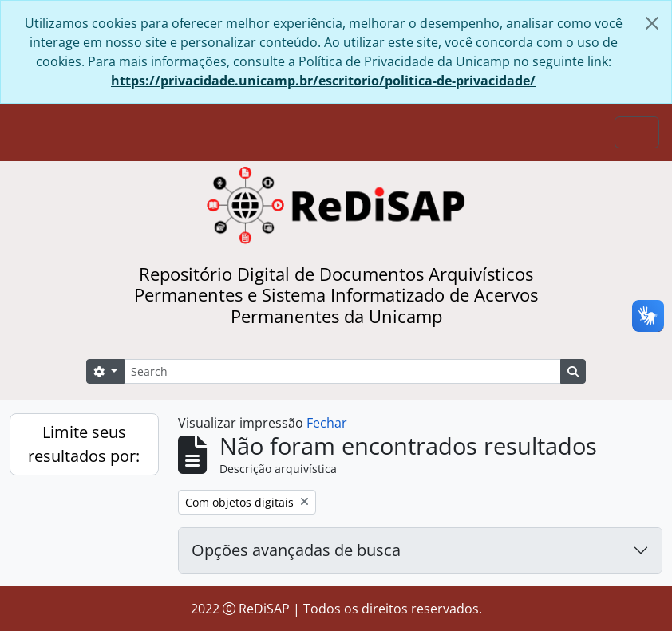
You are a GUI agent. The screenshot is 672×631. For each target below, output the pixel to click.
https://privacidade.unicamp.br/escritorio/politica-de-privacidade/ (323, 81)
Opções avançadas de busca (296, 550)
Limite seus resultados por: (84, 444)
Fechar (327, 423)
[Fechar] (652, 23)
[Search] (342, 371)
